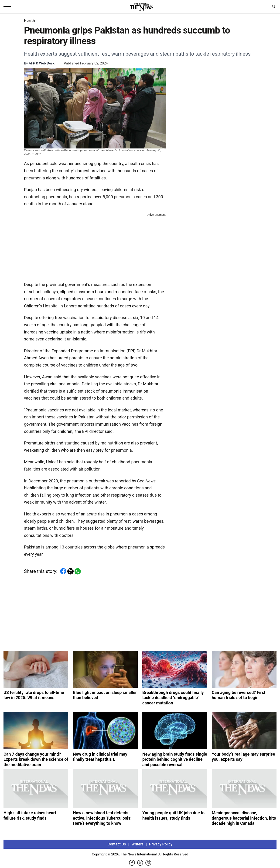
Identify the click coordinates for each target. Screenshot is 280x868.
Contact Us (117, 844)
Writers (138, 844)
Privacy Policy (161, 844)
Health (29, 21)
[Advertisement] (95, 246)
